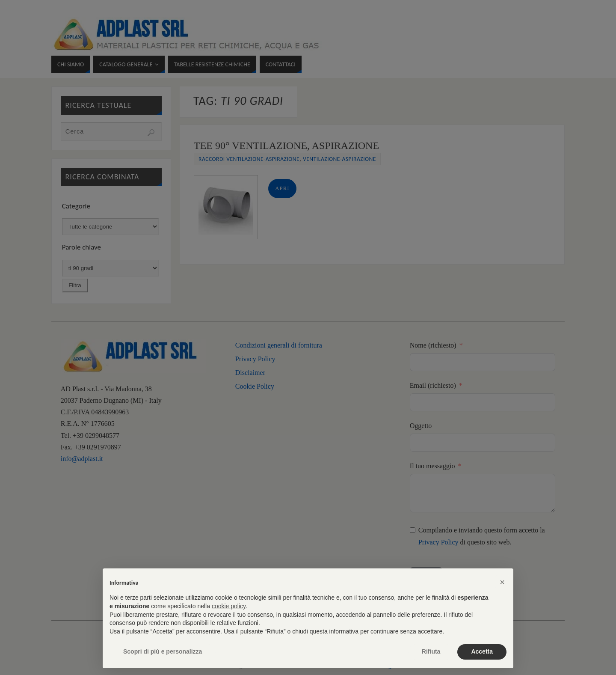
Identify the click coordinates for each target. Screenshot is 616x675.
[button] (502, 582)
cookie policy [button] (229, 606)
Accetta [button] (482, 651)
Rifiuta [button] (431, 651)
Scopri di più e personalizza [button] (163, 651)
